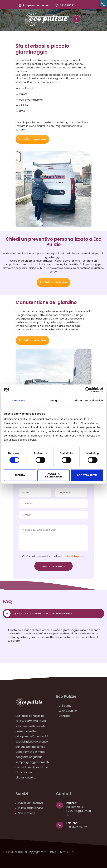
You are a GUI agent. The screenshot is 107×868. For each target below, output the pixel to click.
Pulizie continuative (31, 803)
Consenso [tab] (19, 400)
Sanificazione (27, 813)
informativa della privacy (71, 556)
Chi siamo (65, 706)
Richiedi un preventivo (32, 139)
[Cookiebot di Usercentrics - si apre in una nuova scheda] (88, 390)
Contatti (64, 716)
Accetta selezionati (53, 475)
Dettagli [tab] (53, 400)
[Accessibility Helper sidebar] (104, 3)
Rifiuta (20, 475)
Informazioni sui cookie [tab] (88, 400)
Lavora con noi (68, 711)
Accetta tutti (87, 475)
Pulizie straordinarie (31, 808)
